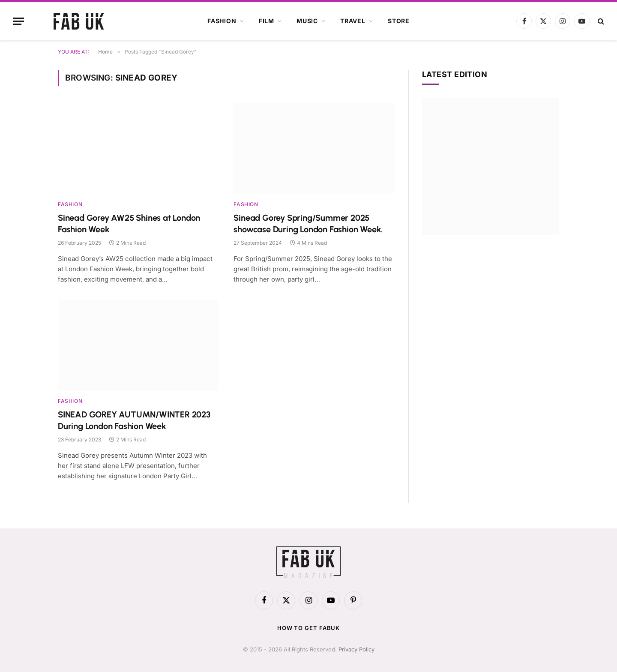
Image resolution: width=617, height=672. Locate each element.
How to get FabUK (309, 628)
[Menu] (18, 21)
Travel (353, 21)
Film (267, 21)
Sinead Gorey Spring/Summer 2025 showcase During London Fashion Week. (308, 223)
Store (399, 21)
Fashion (222, 21)
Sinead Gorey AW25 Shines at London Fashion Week (129, 223)
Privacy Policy (356, 649)
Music (307, 21)
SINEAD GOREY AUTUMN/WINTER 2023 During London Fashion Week (134, 420)
